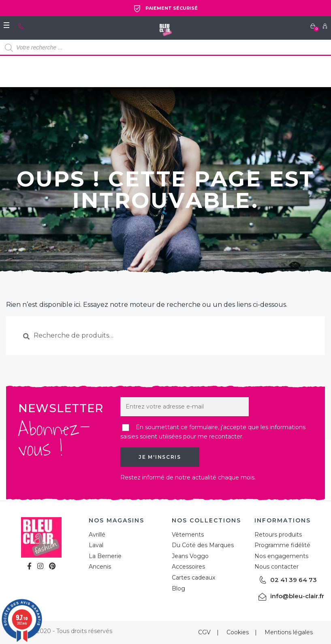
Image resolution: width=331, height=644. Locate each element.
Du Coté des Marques (203, 545)
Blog (178, 588)
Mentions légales (289, 632)
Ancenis (100, 567)
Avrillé (97, 535)
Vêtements (188, 535)
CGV (204, 632)
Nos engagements (281, 556)
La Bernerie (105, 556)
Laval (96, 545)
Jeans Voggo (190, 556)
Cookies (238, 632)
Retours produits (278, 535)
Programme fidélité (282, 545)
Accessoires (188, 567)
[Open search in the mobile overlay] (165, 48)
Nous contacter (277, 567)
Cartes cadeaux (193, 578)
